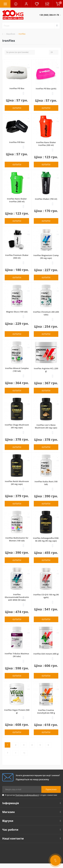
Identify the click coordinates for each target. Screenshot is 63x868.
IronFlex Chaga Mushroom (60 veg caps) (17, 426)
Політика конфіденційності (27, 795)
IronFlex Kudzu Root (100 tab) (46, 483)
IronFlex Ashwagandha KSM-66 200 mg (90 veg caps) (46, 539)
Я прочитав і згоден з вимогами (31, 795)
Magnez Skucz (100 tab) (17, 312)
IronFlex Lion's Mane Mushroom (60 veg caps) (46, 426)
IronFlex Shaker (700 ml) (46, 199)
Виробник (11, 34)
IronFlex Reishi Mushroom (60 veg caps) (17, 483)
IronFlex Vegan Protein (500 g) (17, 711)
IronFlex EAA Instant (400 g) (46, 654)
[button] (26, 4)
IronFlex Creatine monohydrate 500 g (46, 712)
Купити (17, 108)
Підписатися (51, 789)
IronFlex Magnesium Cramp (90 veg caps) (46, 257)
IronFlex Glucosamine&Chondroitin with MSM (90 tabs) (17, 597)
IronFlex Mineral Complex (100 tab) (17, 370)
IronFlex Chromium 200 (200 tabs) (46, 313)
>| (24, 753)
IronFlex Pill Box (17, 88)
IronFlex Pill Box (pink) (46, 89)
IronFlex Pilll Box (17, 142)
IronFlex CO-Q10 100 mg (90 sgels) (46, 596)
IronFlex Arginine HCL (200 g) (46, 370)
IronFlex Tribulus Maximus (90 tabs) (17, 655)
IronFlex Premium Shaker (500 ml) (17, 257)
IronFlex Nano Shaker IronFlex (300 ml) (46, 144)
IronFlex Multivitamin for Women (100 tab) (17, 539)
